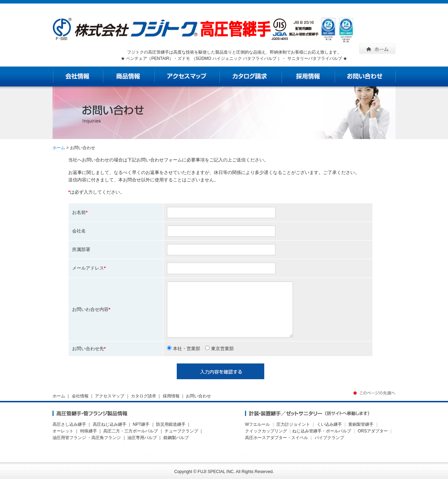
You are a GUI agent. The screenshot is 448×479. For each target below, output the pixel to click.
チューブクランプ (181, 431)
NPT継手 (141, 424)
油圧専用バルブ (142, 438)
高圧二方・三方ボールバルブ (131, 431)
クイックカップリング (266, 431)
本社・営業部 (184, 349)
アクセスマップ (110, 396)
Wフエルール (257, 424)
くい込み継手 (329, 424)
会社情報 (80, 396)
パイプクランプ (329, 438)
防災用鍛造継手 (171, 424)
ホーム (59, 148)
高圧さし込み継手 (69, 424)
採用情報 (171, 396)
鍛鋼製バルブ (176, 438)
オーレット (63, 431)
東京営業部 (219, 349)
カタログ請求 (143, 396)
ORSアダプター (373, 431)
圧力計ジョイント (293, 424)
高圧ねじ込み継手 (110, 424)
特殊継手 (89, 431)
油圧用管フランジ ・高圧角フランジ (87, 438)
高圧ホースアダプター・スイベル (276, 438)
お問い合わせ (198, 396)
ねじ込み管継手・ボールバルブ (322, 431)
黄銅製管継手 (361, 424)
